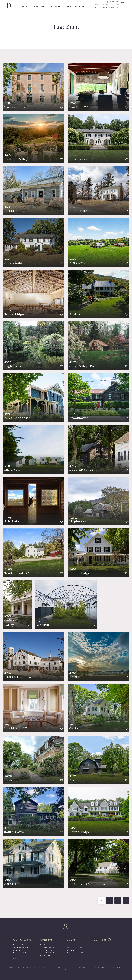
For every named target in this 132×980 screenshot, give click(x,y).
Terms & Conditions (64, 967)
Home (70, 945)
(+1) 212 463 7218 (112, 2)
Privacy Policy (83, 967)
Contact (80, 7)
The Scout (55, 7)
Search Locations (75, 948)
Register (39, 7)
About (68, 7)
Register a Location (76, 953)
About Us (71, 950)
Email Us (44, 945)
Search (26, 7)
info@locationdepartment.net (107, 5)
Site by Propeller (100, 967)
